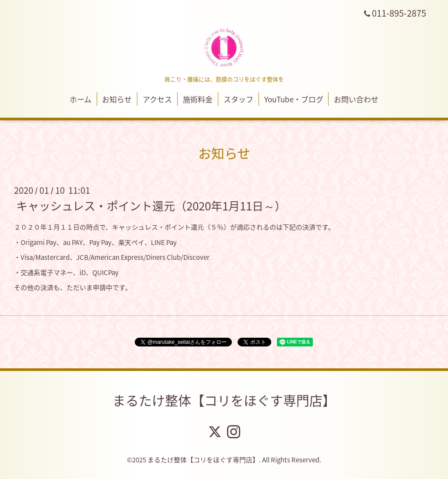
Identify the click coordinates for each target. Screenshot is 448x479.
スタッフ (238, 99)
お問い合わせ (356, 99)
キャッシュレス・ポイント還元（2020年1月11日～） (151, 206)
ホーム (80, 99)
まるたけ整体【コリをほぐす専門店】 (224, 400)
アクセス (157, 99)
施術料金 (198, 99)
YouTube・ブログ (294, 99)
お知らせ (117, 99)
